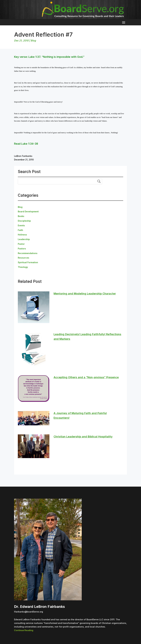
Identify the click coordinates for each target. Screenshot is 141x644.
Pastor (21, 244)
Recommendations (28, 253)
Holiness (22, 235)
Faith (20, 230)
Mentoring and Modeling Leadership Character (85, 294)
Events (21, 225)
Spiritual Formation (28, 262)
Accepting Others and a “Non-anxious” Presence (86, 377)
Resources (23, 258)
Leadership (24, 239)
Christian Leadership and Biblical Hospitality (83, 437)
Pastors (22, 249)
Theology (23, 267)
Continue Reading (24, 630)
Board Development (28, 211)
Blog (33, 41)
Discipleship (24, 221)
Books (21, 216)
